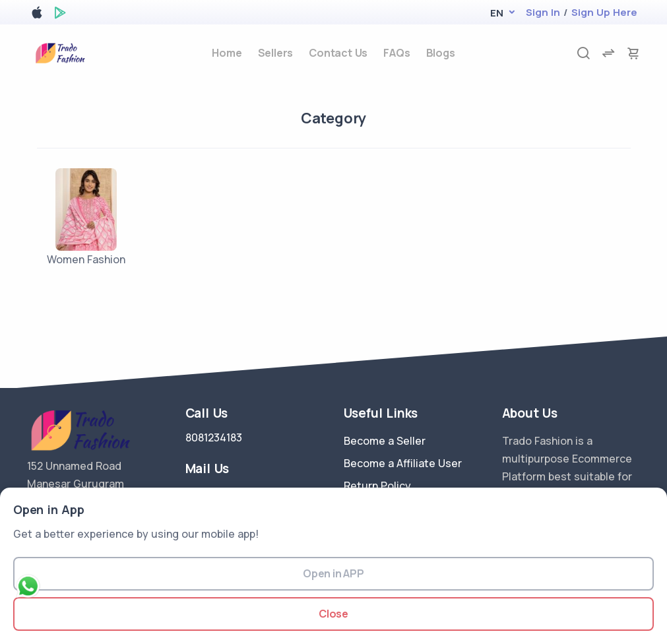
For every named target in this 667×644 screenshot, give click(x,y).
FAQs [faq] (397, 53)
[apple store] (37, 15)
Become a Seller (385, 441)
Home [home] (227, 53)
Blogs (441, 53)
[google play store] (60, 15)
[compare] (608, 53)
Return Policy (377, 486)
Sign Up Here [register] (604, 12)
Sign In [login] (543, 12)
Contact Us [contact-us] (338, 53)
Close (333, 614)
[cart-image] (633, 53)
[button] (496, 13)
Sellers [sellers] (276, 53)
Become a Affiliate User (403, 463)
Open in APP (333, 573)
